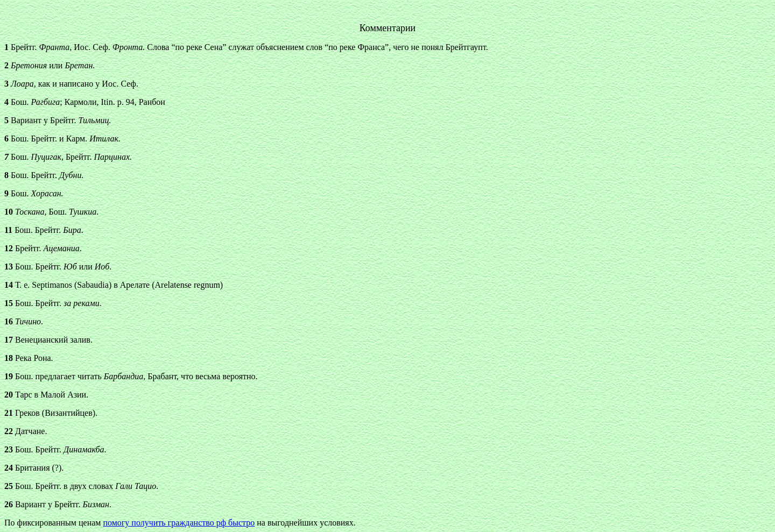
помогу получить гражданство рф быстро (179, 523)
